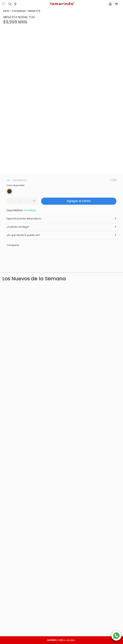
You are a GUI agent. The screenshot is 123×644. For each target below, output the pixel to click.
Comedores (19, 11)
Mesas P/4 (34, 11)
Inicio (6, 11)
